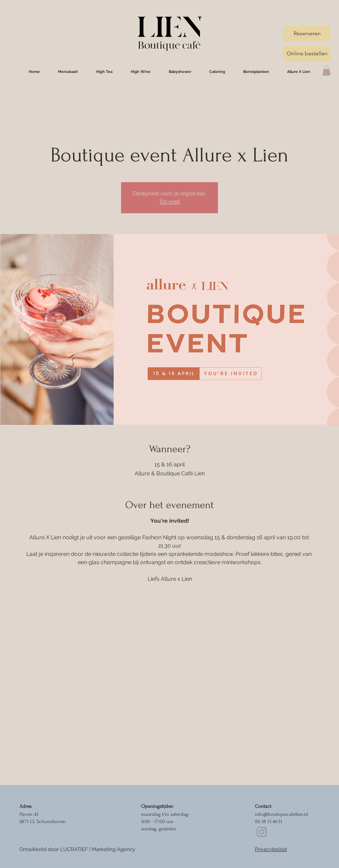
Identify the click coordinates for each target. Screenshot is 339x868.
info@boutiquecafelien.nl (281, 814)
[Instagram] (262, 832)
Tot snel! (170, 202)
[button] (327, 71)
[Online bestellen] (307, 54)
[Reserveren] (307, 34)
